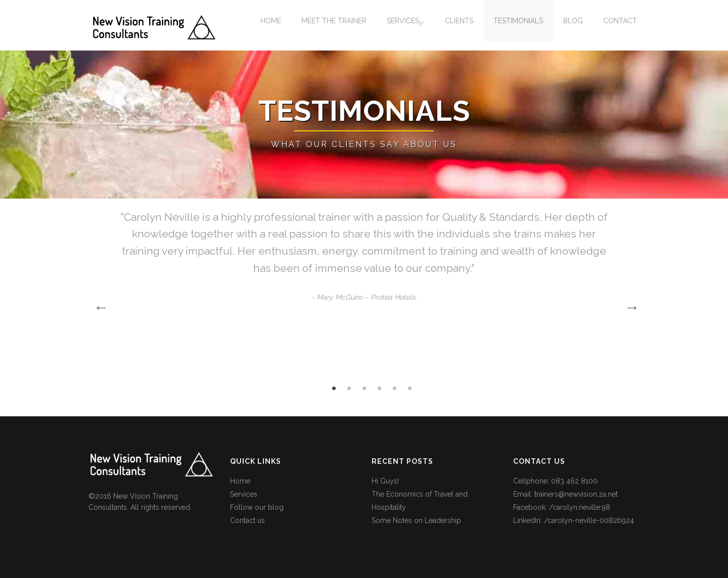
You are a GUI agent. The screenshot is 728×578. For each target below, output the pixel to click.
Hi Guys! (385, 481)
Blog (573, 25)
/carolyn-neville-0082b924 (589, 520)
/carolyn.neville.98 (580, 507)
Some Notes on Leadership (416, 520)
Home (266, 25)
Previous (99, 305)
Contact (620, 25)
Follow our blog (257, 507)
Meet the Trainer (329, 25)
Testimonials (518, 25)
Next (629, 305)
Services (398, 25)
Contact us (247, 520)
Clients (459, 25)
